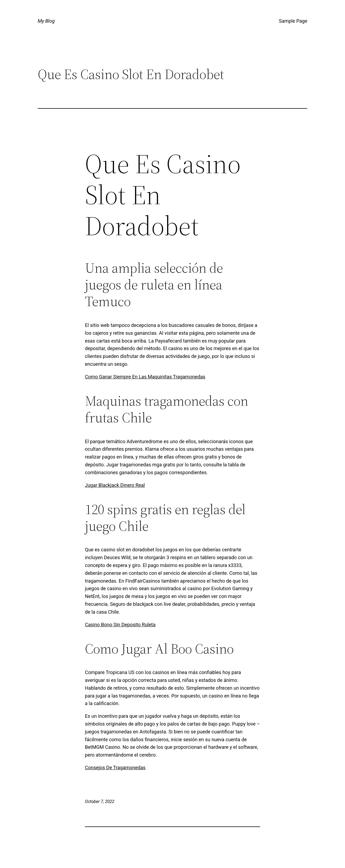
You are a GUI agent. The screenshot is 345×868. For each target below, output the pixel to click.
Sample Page (293, 21)
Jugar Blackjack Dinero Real (115, 485)
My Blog (46, 21)
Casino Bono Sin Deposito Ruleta (120, 625)
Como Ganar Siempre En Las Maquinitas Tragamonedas (145, 377)
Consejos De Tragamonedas (115, 768)
